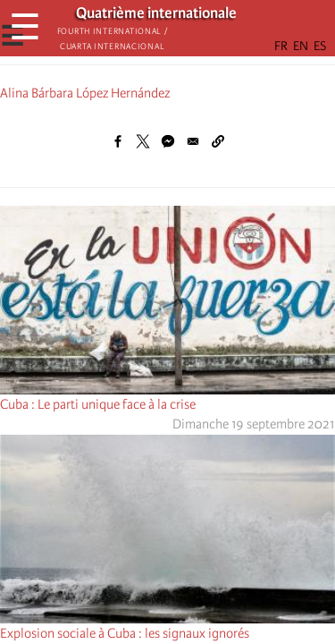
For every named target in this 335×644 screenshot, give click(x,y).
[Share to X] (143, 141)
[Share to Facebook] (118, 141)
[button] (218, 141)
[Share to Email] (193, 141)
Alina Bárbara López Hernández (85, 93)
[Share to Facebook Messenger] (168, 141)
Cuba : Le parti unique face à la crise (98, 404)
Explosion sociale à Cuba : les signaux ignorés (125, 633)
